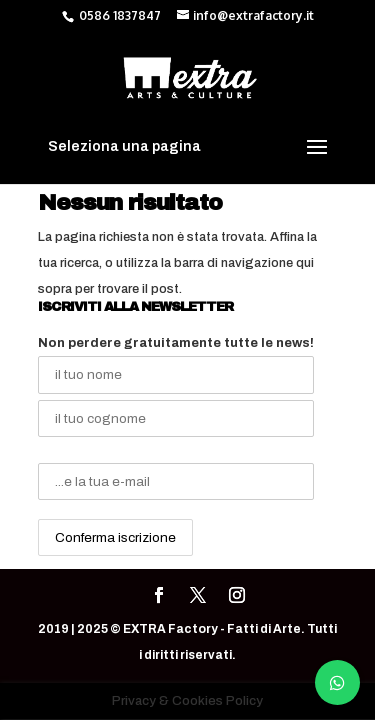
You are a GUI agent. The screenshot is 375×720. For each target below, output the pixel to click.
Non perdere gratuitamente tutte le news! (176, 343)
